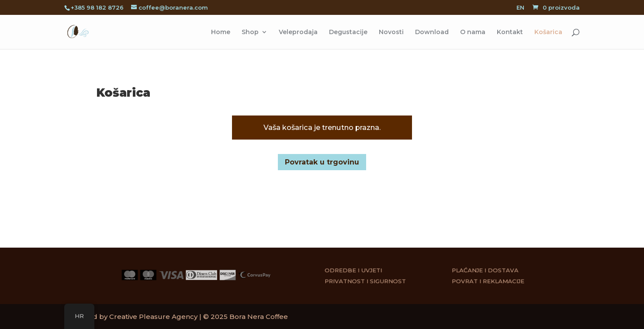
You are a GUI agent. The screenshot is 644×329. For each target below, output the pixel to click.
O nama (473, 32)
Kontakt (510, 32)
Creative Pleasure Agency (153, 317)
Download (432, 32)
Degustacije (348, 32)
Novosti (391, 32)
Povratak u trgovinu (322, 162)
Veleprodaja (298, 32)
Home (221, 32)
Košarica (548, 32)
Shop (250, 32)
